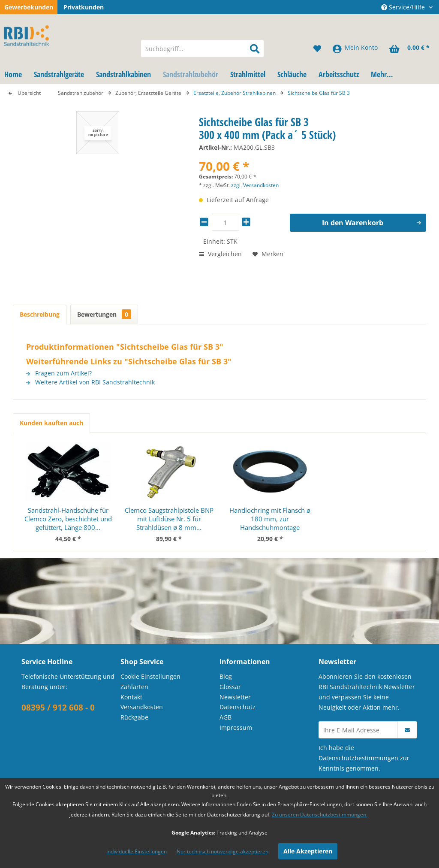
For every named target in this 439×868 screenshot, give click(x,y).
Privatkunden (84, 7)
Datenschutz (238, 707)
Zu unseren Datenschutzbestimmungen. (320, 815)
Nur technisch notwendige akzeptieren (223, 851)
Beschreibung (40, 314)
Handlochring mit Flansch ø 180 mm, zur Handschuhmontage (270, 519)
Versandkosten (142, 707)
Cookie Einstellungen (150, 676)
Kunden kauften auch (51, 423)
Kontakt (131, 697)
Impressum (236, 727)
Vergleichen (220, 254)
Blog (226, 676)
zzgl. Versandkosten (255, 185)
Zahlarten (134, 687)
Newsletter (235, 697)
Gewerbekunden (29, 7)
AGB (226, 717)
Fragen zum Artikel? (59, 373)
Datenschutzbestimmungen (358, 758)
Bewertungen (104, 314)
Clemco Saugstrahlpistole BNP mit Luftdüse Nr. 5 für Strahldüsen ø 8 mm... (169, 519)
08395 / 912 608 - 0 (58, 708)
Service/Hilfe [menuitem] (404, 7)
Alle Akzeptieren (308, 851)
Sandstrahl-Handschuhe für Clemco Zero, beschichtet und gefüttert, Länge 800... (68, 519)
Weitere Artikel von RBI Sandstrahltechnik (90, 382)
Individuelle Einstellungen (137, 851)
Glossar (230, 687)
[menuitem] (203, 48)
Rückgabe (134, 717)
